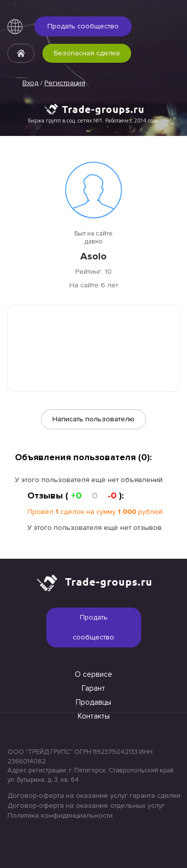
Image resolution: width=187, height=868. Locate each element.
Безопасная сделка (87, 53)
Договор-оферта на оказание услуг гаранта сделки (93, 796)
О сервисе (93, 674)
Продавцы (93, 702)
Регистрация (65, 83)
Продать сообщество (83, 26)
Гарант (93, 688)
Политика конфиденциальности (60, 815)
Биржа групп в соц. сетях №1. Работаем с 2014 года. (94, 121)
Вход (30, 83)
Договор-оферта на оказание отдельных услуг (86, 806)
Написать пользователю (93, 419)
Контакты (94, 716)
